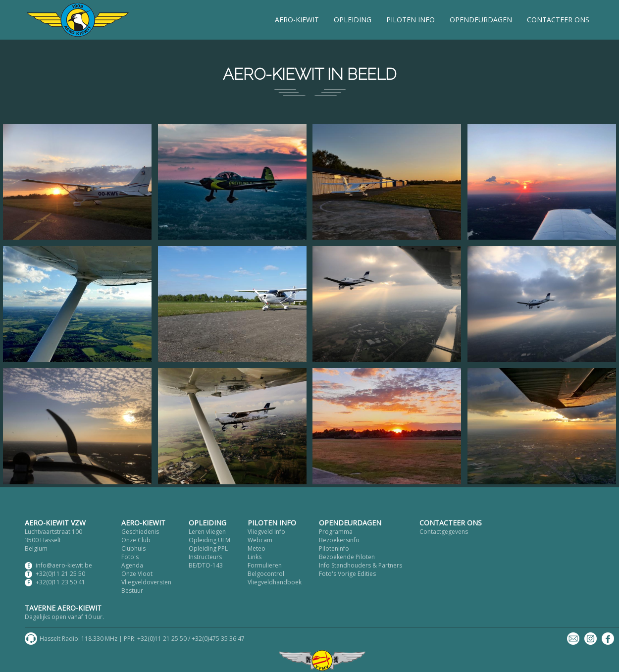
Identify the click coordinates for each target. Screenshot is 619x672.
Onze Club (136, 540)
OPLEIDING (353, 20)
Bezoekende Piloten (347, 557)
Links (255, 557)
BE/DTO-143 (206, 565)
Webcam (260, 540)
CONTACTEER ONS (558, 20)
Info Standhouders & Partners (361, 565)
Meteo (257, 548)
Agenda (132, 565)
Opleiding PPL (208, 548)
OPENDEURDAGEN (481, 20)
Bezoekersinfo (339, 540)
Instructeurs (205, 557)
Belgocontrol (266, 574)
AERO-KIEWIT (297, 20)
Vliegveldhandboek (275, 582)
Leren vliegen (207, 532)
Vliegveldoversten (146, 582)
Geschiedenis (140, 532)
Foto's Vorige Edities (347, 574)
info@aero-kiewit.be (64, 565)
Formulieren (265, 565)
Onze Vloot (137, 574)
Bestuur (132, 591)
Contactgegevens (444, 532)
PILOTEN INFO (411, 20)
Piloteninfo (334, 548)
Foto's (130, 557)
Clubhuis (133, 548)
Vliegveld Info (266, 532)
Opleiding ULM (209, 540)
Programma (336, 532)
